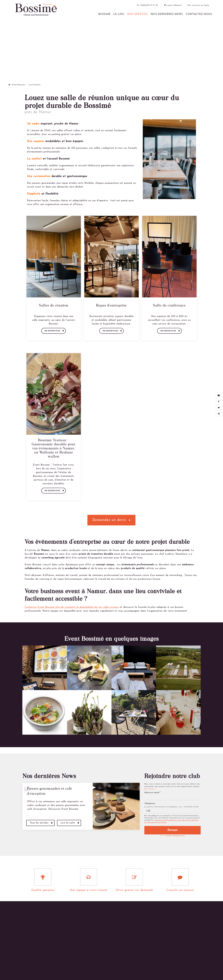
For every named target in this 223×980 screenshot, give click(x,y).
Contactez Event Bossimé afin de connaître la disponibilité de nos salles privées (72, 607)
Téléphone (150, 804)
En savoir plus (53, 331)
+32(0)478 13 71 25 (148, 5)
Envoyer (173, 830)
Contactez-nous (199, 14)
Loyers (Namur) (173, 5)
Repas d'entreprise (111, 305)
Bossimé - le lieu (111, 14)
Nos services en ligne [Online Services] (198, 5)
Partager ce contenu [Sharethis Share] (219, 414)
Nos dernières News (167, 14)
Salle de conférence (169, 305)
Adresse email (153, 793)
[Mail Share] (219, 395)
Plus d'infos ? (150, 789)
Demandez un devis (111, 520)
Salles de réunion (54, 305)
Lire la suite (68, 823)
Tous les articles (40, 823)
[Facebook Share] (219, 401)
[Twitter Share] (219, 408)
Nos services (137, 14)
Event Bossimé (17, 85)
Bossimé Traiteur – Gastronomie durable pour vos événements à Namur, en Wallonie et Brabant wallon (54, 448)
